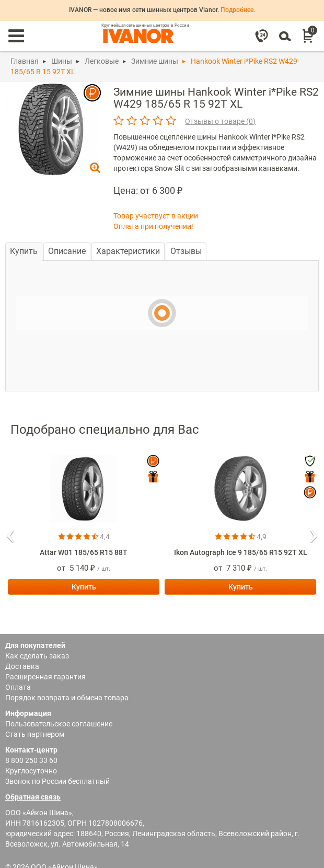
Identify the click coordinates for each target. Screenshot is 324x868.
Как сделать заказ (37, 656)
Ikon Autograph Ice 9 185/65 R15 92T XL (241, 552)
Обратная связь (33, 797)
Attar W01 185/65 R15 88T (84, 552)
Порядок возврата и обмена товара (67, 698)
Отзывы (186, 251)
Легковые (102, 61)
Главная (25, 61)
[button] (10, 533)
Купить (24, 251)
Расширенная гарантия (45, 677)
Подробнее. (238, 10)
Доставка (22, 666)
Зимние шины (155, 61)
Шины (62, 61)
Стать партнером (35, 734)
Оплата (18, 687)
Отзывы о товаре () (220, 121)
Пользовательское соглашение (59, 724)
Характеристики (128, 251)
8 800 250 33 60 (31, 760)
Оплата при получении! (153, 226)
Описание (67, 251)
